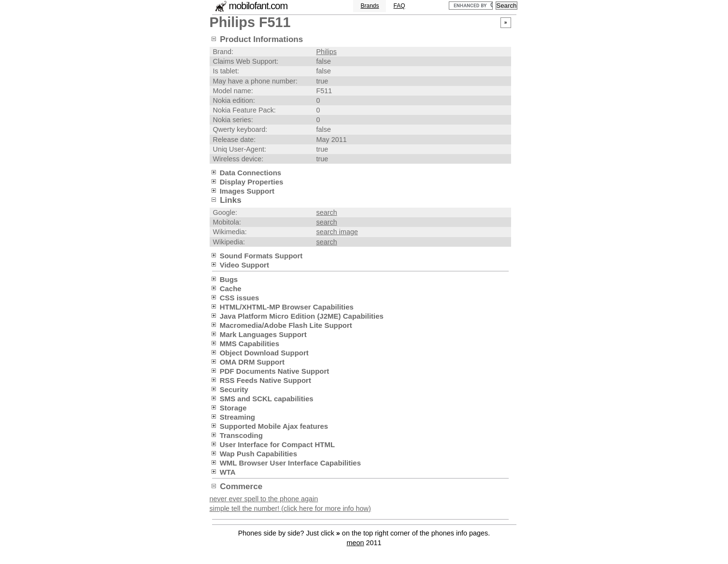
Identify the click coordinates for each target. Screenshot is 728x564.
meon (355, 543)
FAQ (399, 6)
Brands (370, 6)
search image (337, 232)
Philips (327, 52)
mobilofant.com (258, 6)
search (327, 212)
